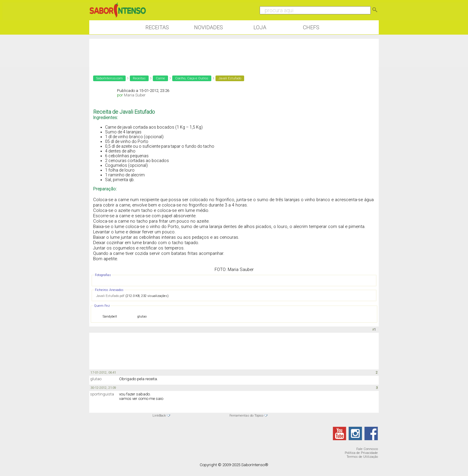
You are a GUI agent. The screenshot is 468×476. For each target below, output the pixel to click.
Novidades (208, 27)
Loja (260, 27)
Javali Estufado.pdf (110, 296)
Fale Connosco (367, 449)
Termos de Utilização (362, 457)
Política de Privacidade (361, 453)
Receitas (157, 27)
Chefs (311, 27)
